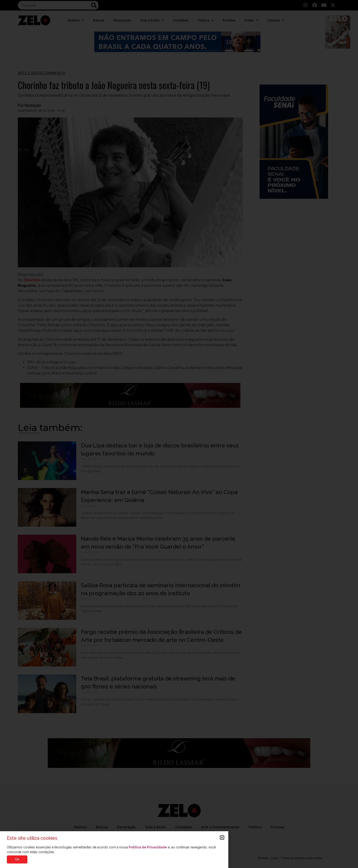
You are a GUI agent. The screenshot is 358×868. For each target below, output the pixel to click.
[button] (222, 837)
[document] (179, 434)
